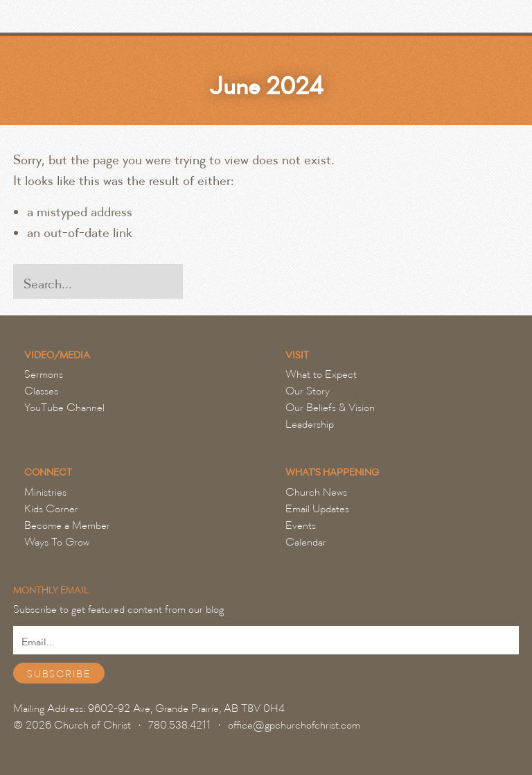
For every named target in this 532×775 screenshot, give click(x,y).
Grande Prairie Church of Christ (86, 20)
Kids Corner (51, 509)
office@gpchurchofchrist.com (294, 725)
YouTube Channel (64, 408)
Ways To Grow (57, 542)
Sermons (44, 374)
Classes (41, 391)
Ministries (45, 492)
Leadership (310, 424)
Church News (316, 492)
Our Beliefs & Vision (330, 408)
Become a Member (67, 525)
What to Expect (321, 374)
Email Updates (317, 509)
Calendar (306, 542)
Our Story (308, 391)
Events (301, 525)
